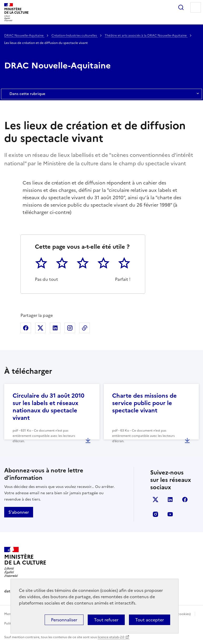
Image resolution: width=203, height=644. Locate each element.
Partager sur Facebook (26, 328)
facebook (185, 500)
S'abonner (19, 512)
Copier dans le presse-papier (85, 328)
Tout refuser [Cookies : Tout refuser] (106, 620)
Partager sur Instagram (70, 328)
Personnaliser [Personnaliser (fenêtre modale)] (64, 620)
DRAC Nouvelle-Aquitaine (24, 36)
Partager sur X (40, 328)
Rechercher (181, 7)
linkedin (170, 500)
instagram (155, 514)
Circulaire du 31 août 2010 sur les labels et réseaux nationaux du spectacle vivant (48, 407)
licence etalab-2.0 (111, 637)
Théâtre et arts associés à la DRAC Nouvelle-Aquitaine (146, 36)
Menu (196, 7)
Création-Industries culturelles (75, 36)
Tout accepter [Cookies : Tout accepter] (150, 620)
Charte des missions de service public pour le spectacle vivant (144, 403)
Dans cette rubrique (101, 94)
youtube (170, 514)
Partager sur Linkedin (55, 328)
